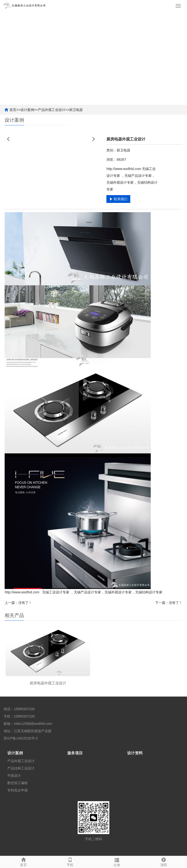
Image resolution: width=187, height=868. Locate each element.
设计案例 (27, 110)
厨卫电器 (76, 110)
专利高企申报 (18, 790)
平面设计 (14, 776)
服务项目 (75, 753)
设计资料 (135, 753)
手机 (70, 861)
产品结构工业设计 (21, 768)
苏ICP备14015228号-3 (21, 738)
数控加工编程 (18, 783)
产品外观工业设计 (52, 110)
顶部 (164, 861)
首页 (13, 110)
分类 (117, 862)
